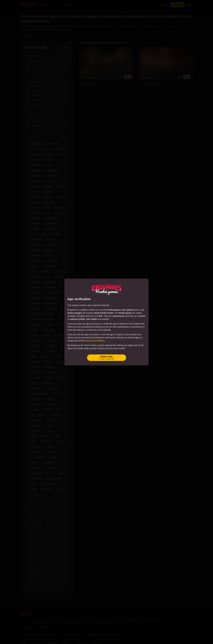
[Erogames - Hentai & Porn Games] (106, 289)
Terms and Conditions (95, 341)
